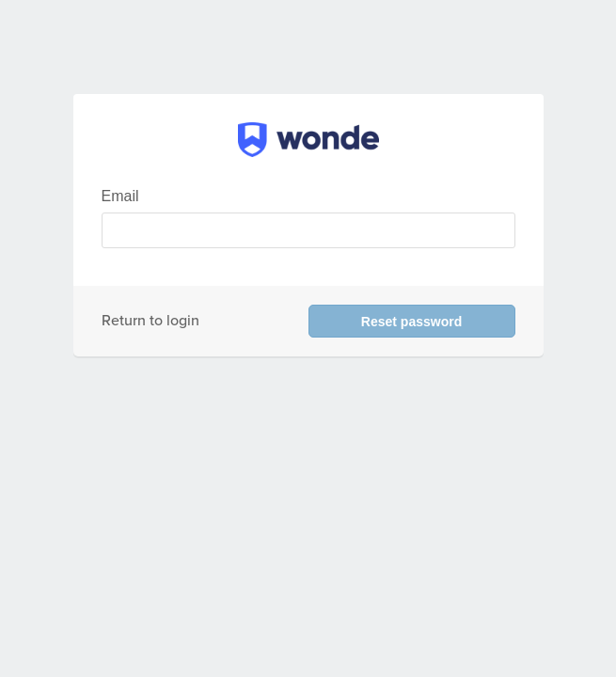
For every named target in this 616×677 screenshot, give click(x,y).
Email (120, 196)
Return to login (150, 321)
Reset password (411, 322)
